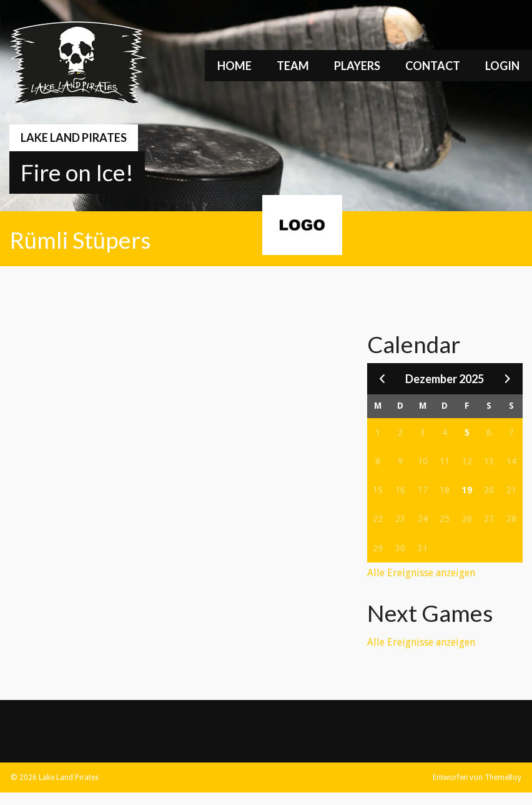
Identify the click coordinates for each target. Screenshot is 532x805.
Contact (433, 66)
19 (467, 490)
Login (502, 66)
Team (293, 66)
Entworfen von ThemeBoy (477, 777)
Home (234, 66)
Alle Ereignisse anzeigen (421, 573)
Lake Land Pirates (74, 137)
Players (357, 66)
